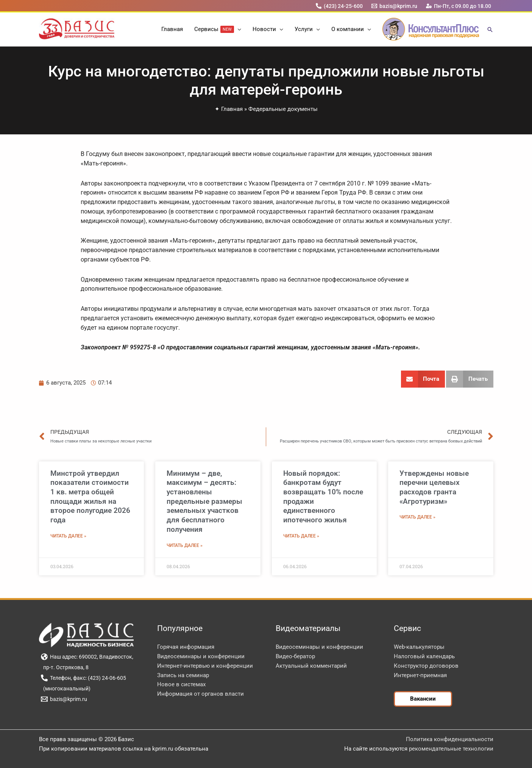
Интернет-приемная (420, 675)
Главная (232, 109)
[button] (238, 29)
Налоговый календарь (424, 656)
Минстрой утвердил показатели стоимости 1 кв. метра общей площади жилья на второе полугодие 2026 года (90, 497)
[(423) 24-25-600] (339, 6)
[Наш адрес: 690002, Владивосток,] (87, 657)
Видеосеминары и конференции (201, 656)
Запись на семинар (183, 675)
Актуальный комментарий (311, 666)
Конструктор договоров (426, 666)
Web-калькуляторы (419, 647)
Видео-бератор (295, 656)
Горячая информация (186, 647)
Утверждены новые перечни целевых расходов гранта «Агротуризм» (434, 487)
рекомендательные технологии (451, 749)
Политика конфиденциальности (450, 739)
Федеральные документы (283, 109)
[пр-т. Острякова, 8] (65, 667)
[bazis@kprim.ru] (394, 6)
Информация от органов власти (200, 694)
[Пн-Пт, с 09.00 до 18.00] (458, 6)
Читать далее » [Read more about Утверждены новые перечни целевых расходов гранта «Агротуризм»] (417, 517)
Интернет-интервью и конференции (205, 666)
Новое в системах (181, 684)
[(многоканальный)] (66, 689)
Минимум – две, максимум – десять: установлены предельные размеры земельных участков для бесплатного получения (204, 501)
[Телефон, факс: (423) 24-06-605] (84, 678)
